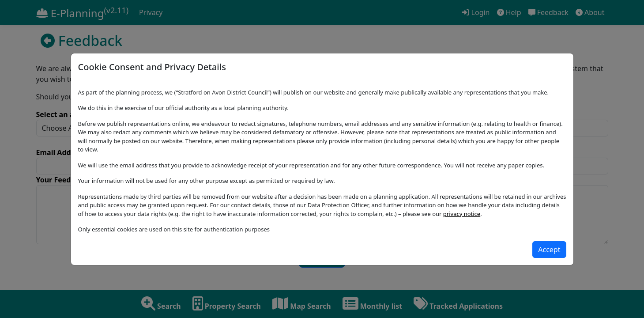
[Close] (549, 250)
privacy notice (462, 214)
